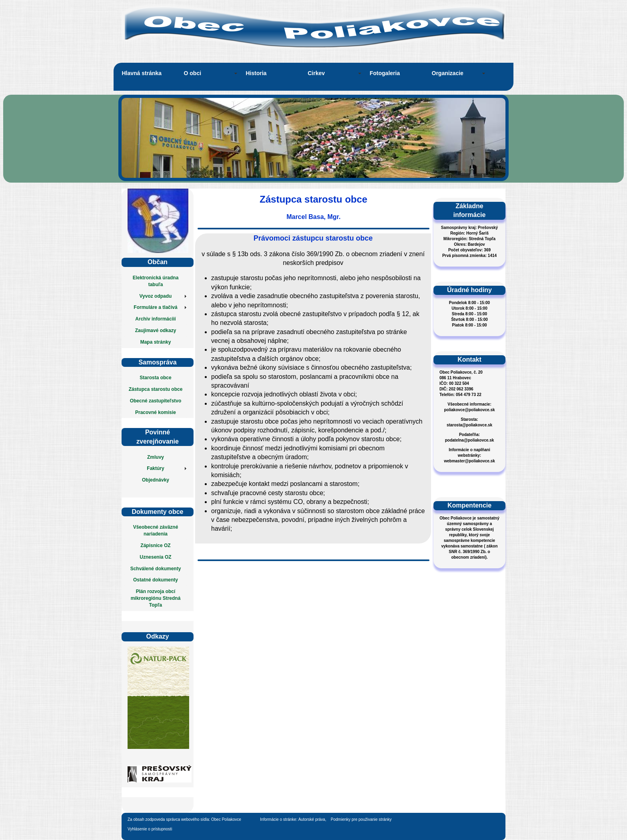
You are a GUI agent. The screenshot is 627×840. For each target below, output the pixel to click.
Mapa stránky (156, 342)
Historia (256, 73)
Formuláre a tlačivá (155, 307)
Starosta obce (155, 378)
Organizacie (448, 73)
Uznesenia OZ (155, 557)
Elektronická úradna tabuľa (156, 281)
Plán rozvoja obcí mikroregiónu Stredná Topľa (156, 598)
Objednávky (156, 480)
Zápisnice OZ (155, 545)
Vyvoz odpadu (156, 296)
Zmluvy (156, 457)
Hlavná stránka (142, 73)
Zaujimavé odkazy (156, 330)
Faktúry (155, 468)
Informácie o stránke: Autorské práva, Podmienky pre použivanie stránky (326, 819)
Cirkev (316, 73)
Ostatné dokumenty (156, 580)
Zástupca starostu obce (156, 389)
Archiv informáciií (155, 319)
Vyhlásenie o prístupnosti (150, 829)
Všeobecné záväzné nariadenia (156, 530)
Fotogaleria (385, 73)
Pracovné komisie (156, 412)
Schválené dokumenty (156, 569)
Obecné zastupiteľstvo (156, 401)
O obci (193, 73)
